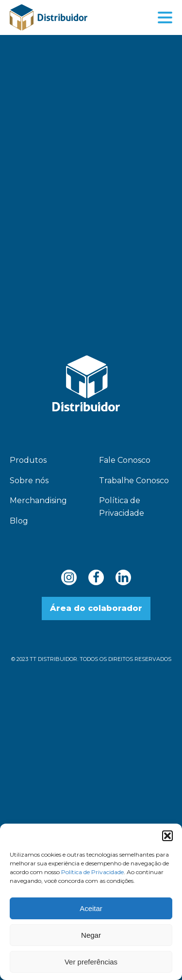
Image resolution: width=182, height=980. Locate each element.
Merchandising (38, 500)
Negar (91, 935)
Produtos (28, 460)
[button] (167, 836)
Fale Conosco (125, 460)
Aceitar (91, 908)
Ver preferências (91, 962)
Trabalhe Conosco (134, 481)
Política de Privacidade (92, 872)
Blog (19, 521)
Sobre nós (29, 481)
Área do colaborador (96, 608)
